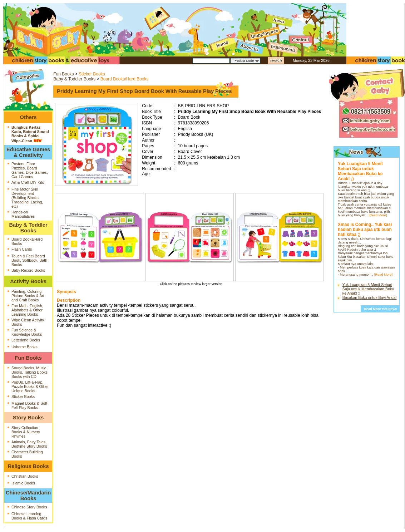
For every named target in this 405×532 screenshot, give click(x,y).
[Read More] (378, 215)
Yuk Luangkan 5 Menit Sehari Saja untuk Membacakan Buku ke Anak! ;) (368, 289)
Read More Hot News (381, 309)
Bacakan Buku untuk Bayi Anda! (370, 297)
